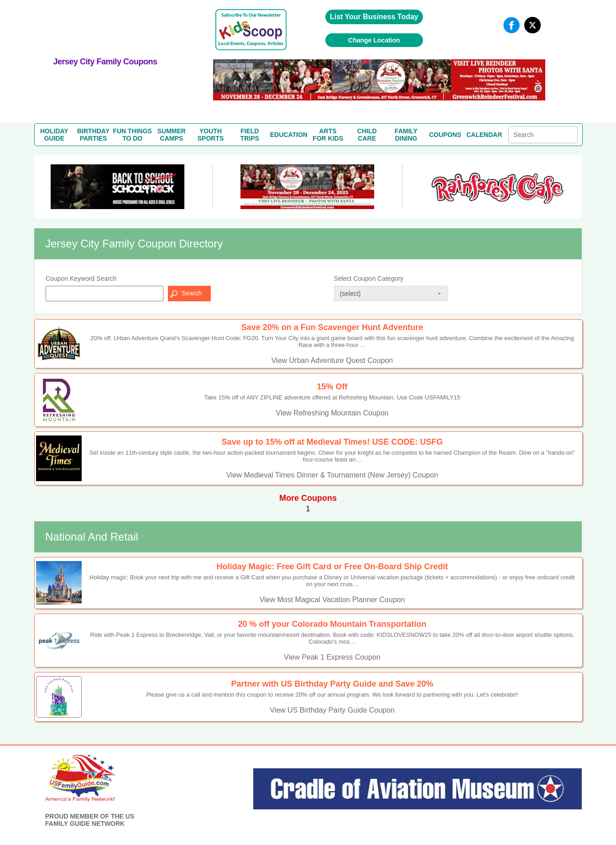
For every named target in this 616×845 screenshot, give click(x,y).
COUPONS (445, 135)
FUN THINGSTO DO (132, 135)
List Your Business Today (374, 17)
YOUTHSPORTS (211, 135)
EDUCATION (289, 135)
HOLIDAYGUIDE (54, 135)
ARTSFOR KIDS (328, 135)
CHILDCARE (367, 135)
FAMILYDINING (406, 135)
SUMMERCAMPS (172, 135)
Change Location (374, 40)
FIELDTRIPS (250, 135)
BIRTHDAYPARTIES (93, 135)
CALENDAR (484, 135)
